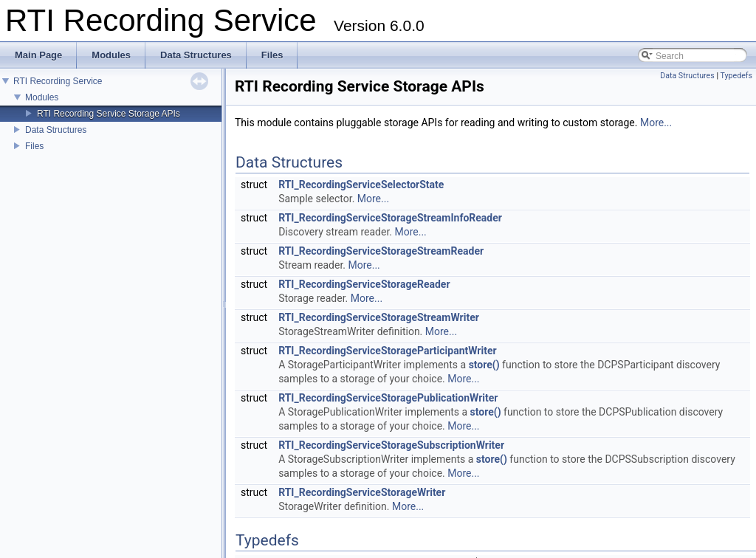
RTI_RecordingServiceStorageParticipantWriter (388, 351)
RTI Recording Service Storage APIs (109, 114)
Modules (42, 97)
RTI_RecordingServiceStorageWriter (362, 492)
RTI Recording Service (58, 81)
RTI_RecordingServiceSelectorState (361, 185)
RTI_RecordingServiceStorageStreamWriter (379, 317)
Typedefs (736, 76)
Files (34, 146)
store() (484, 365)
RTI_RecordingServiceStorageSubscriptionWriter (391, 445)
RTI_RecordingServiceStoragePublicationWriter (388, 398)
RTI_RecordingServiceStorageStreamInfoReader (390, 218)
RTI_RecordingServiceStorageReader (364, 284)
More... (656, 123)
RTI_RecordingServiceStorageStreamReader (381, 251)
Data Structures (56, 130)
